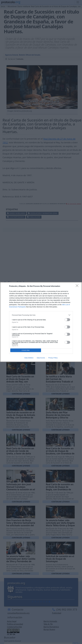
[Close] (78, 286)
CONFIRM (26, 350)
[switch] (67, 320)
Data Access (41, 358)
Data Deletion (29, 358)
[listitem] (41, 315)
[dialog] (41, 322)
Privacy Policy (53, 358)
